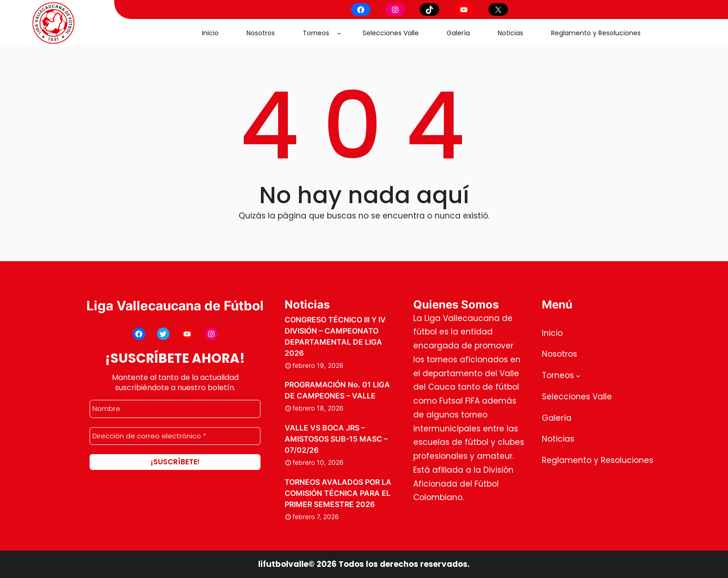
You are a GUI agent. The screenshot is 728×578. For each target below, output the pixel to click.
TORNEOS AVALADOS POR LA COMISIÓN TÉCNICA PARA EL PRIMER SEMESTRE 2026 (338, 493)
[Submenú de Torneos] (339, 33)
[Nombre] (175, 409)
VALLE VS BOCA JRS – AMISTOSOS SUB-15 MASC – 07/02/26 (336, 439)
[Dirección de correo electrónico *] (175, 436)
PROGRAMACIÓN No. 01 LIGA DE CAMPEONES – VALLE (337, 390)
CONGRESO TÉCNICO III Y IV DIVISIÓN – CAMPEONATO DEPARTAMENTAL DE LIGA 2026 (335, 336)
